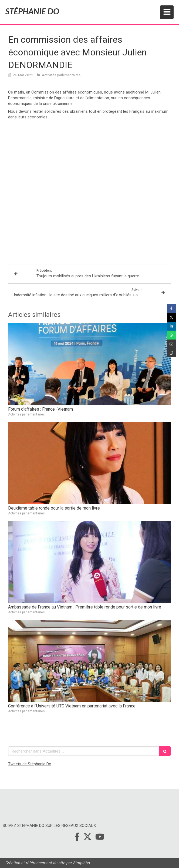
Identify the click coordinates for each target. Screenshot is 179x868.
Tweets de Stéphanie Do (30, 764)
